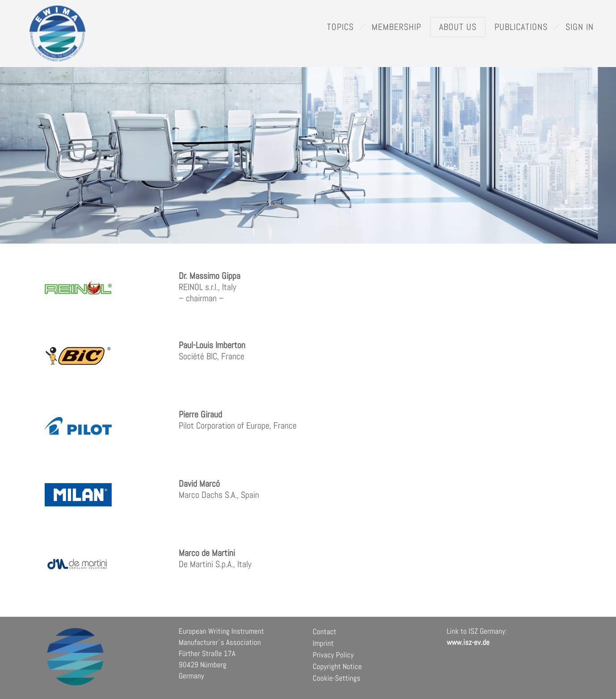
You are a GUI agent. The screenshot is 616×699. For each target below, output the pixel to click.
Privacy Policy (333, 655)
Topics (340, 27)
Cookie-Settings (337, 678)
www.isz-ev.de (468, 642)
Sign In (580, 27)
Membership (396, 27)
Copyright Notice (337, 666)
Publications (521, 27)
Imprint (323, 643)
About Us (458, 27)
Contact (325, 632)
